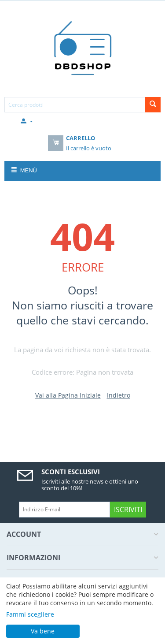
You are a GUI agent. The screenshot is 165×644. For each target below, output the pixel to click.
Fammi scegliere (30, 614)
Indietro (119, 395)
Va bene (43, 631)
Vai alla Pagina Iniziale (68, 395)
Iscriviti (128, 510)
